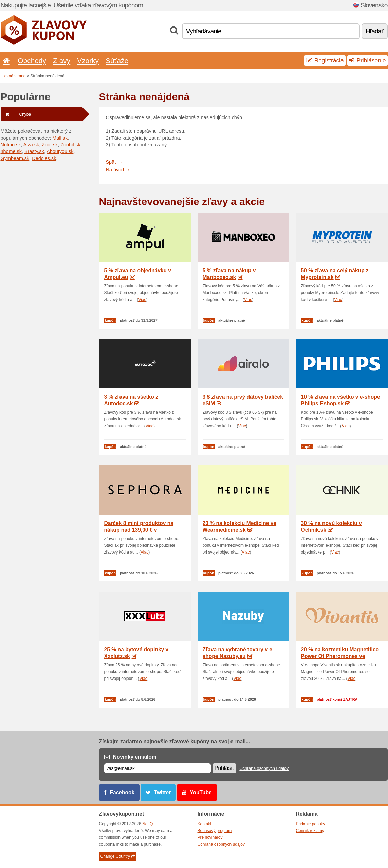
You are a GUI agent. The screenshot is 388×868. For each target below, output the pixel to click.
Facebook (122, 792)
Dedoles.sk (44, 158)
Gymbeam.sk (15, 158)
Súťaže (117, 61)
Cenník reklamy (310, 831)
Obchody (32, 61)
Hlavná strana (13, 76)
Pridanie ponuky (311, 824)
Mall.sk (60, 138)
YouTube (201, 792)
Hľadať (375, 31)
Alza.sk (31, 145)
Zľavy (62, 61)
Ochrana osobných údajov (264, 768)
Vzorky (88, 61)
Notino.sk (11, 145)
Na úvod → (118, 170)
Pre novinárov (210, 837)
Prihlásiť (224, 768)
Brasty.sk (34, 151)
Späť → (114, 162)
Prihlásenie (367, 60)
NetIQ (147, 824)
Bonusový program (215, 831)
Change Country (118, 856)
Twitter (162, 792)
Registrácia (325, 60)
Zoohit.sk (70, 145)
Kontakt (205, 824)
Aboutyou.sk (60, 151)
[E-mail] (158, 768)
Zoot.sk (50, 145)
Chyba (16, 114)
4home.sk (11, 151)
